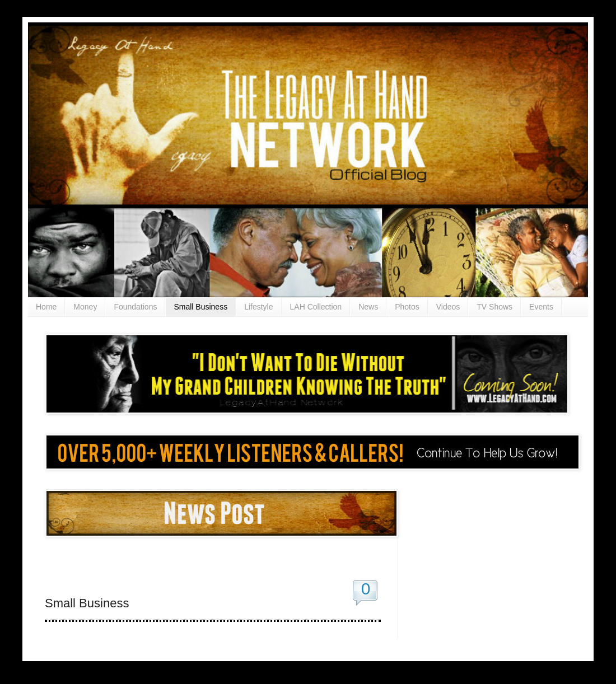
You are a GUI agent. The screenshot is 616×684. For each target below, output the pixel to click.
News (368, 307)
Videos (448, 307)
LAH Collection (316, 307)
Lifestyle (258, 307)
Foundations (135, 307)
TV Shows (494, 307)
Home (46, 307)
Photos (407, 307)
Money (85, 307)
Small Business (200, 307)
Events (541, 307)
